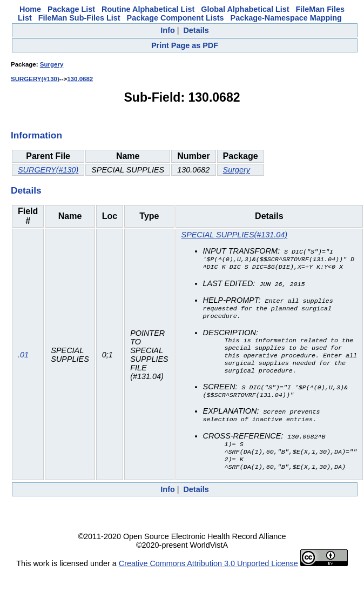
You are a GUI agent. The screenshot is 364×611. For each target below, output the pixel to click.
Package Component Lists (176, 18)
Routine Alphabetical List (148, 9)
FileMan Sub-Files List (79, 18)
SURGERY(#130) (35, 79)
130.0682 (80, 79)
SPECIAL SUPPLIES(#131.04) (235, 235)
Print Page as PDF (185, 45)
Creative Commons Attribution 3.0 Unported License (208, 576)
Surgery (52, 64)
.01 (23, 361)
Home (30, 9)
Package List (71, 9)
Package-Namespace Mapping (286, 18)
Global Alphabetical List (245, 9)
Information (36, 135)
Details (196, 30)
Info (167, 30)
